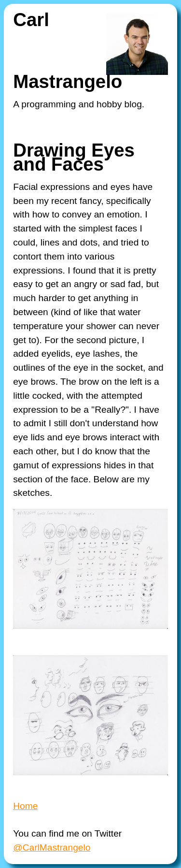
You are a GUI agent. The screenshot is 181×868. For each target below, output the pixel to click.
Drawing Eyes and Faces (74, 157)
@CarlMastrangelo (52, 847)
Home (25, 806)
